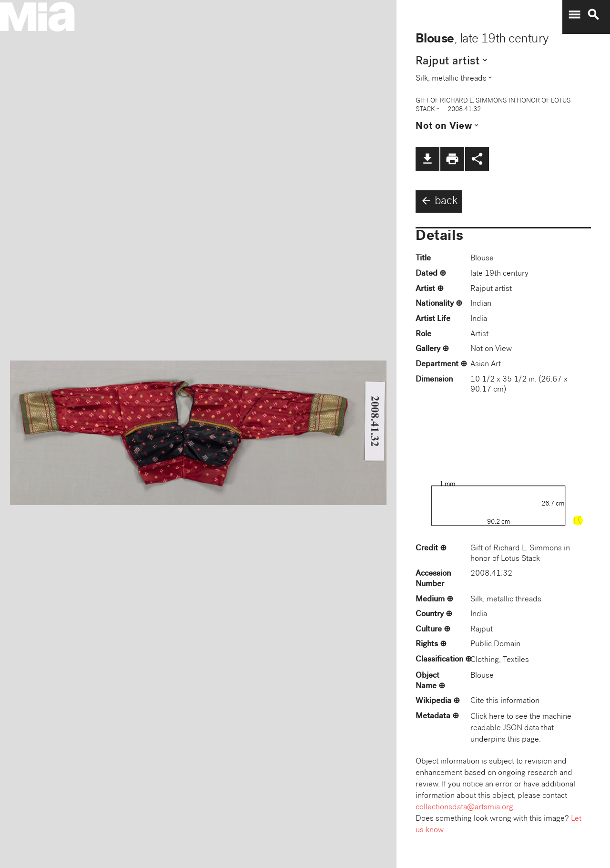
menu (574, 15)
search (593, 15)
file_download (427, 159)
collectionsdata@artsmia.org (464, 808)
